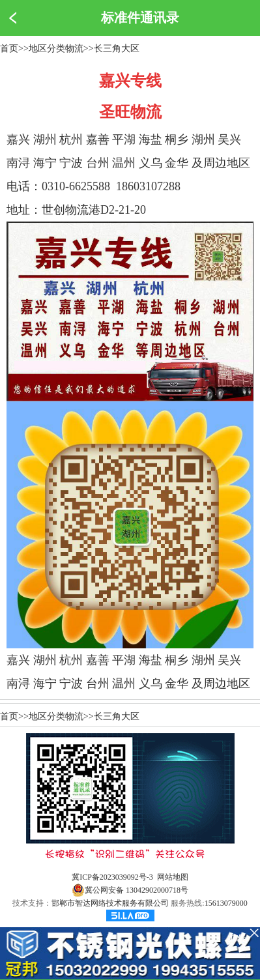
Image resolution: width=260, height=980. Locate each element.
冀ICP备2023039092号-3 (112, 877)
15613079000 (226, 903)
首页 (9, 49)
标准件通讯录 (140, 18)
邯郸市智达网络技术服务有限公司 (110, 903)
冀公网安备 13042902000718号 (130, 890)
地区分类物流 (56, 49)
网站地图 (173, 877)
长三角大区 (117, 49)
